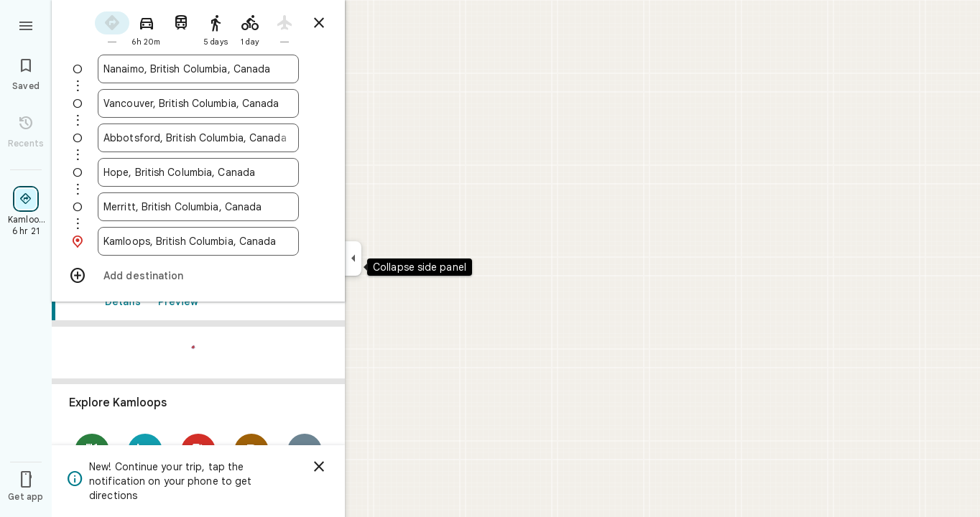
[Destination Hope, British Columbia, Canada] (198, 172)
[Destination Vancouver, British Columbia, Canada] (198, 103)
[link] (198, 441)
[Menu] (26, 24)
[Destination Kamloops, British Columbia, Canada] (198, 241)
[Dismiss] (319, 467)
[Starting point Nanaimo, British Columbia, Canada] (198, 69)
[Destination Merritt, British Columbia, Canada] (198, 207)
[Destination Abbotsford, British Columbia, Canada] (198, 138)
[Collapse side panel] (353, 258)
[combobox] (198, 69)
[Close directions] (319, 23)
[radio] (112, 28)
